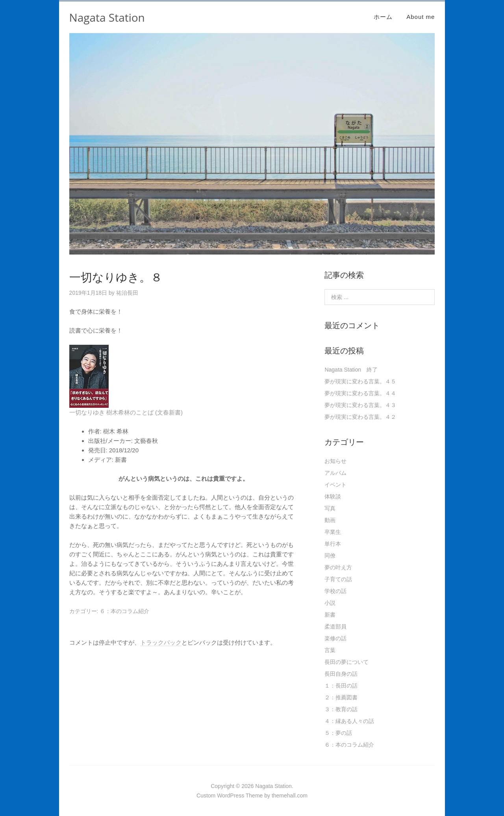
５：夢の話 (338, 733)
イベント (335, 485)
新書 (330, 615)
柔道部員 (335, 626)
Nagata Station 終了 (351, 370)
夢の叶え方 (338, 567)
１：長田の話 (341, 686)
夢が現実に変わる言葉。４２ (360, 417)
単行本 (333, 544)
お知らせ (335, 461)
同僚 (330, 556)
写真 (330, 508)
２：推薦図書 (341, 697)
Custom (206, 796)
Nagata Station (107, 17)
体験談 (333, 496)
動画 (330, 520)
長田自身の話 (341, 674)
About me (421, 17)
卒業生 (333, 532)
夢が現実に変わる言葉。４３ (360, 405)
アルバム (335, 473)
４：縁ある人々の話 (349, 721)
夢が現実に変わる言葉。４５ (360, 381)
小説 (330, 603)
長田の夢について (346, 662)
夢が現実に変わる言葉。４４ (360, 393)
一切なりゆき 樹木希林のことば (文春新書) (126, 412)
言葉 (330, 650)
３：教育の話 (341, 709)
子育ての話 (338, 579)
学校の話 (335, 591)
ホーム (383, 17)
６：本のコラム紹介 (124, 611)
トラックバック (161, 642)
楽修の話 (335, 638)
